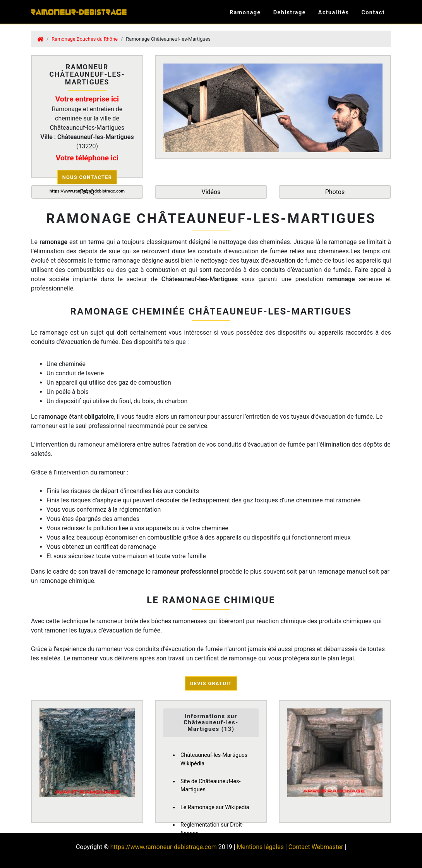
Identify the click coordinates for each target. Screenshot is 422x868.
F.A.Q (87, 192)
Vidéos (211, 192)
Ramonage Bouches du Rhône (85, 39)
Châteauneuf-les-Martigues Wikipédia (214, 759)
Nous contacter (87, 177)
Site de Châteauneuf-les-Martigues (211, 786)
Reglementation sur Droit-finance (212, 829)
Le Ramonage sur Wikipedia (215, 807)
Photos (335, 192)
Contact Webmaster (316, 847)
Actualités (334, 13)
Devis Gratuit (211, 683)
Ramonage (245, 13)
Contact (373, 13)
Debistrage (290, 13)
